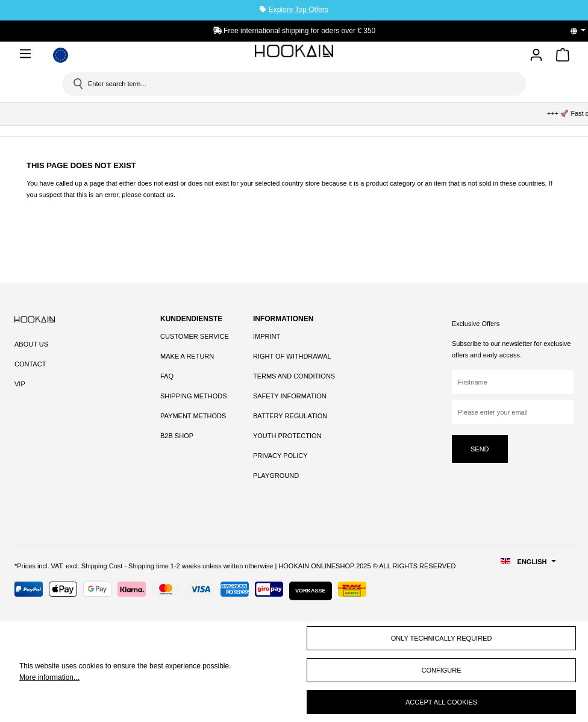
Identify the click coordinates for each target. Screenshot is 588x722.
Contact (30, 364)
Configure (442, 670)
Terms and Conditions (294, 376)
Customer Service (195, 336)
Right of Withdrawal (292, 356)
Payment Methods (193, 416)
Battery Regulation (290, 416)
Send (480, 449)
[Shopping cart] (563, 57)
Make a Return (187, 356)
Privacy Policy (280, 456)
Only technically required (442, 638)
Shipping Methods (194, 396)
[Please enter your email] (513, 412)
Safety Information (290, 396)
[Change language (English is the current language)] (582, 31)
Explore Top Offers (299, 10)
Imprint (267, 336)
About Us (31, 344)
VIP (20, 384)
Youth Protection (287, 436)
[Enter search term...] (298, 84)
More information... (49, 677)
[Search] (77, 84)
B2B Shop (177, 436)
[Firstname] (513, 382)
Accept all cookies (441, 702)
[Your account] (536, 56)
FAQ (167, 376)
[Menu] (28, 54)
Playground (276, 476)
